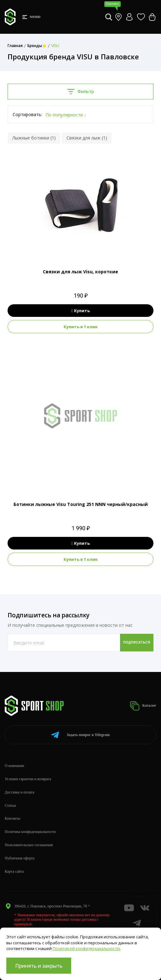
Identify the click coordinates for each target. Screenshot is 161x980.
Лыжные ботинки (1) (34, 138)
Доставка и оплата (20, 792)
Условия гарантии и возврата (28, 779)
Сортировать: (27, 114)
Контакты (13, 818)
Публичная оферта (20, 858)
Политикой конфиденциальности (86, 948)
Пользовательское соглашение (29, 845)
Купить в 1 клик (81, 327)
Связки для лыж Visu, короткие (80, 272)
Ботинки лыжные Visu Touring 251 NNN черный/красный (81, 504)
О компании (14, 766)
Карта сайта (14, 871)
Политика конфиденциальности (30, 832)
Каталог (143, 706)
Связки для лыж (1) (87, 138)
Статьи (10, 805)
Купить (80, 311)
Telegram (80, 735)
